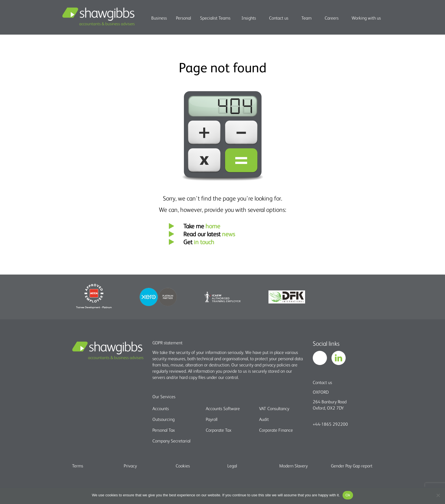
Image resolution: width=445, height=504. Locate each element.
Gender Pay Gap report (352, 466)
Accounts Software (223, 408)
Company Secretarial (171, 441)
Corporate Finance (276, 430)
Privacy (130, 466)
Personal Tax (164, 430)
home (213, 226)
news (228, 234)
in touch (204, 242)
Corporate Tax (219, 430)
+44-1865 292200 (330, 424)
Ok (348, 495)
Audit (264, 419)
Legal (232, 466)
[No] (438, 495)
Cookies (183, 466)
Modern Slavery (293, 466)
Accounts (161, 408)
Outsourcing (163, 419)
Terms (78, 466)
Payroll (212, 419)
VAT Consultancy (274, 408)
